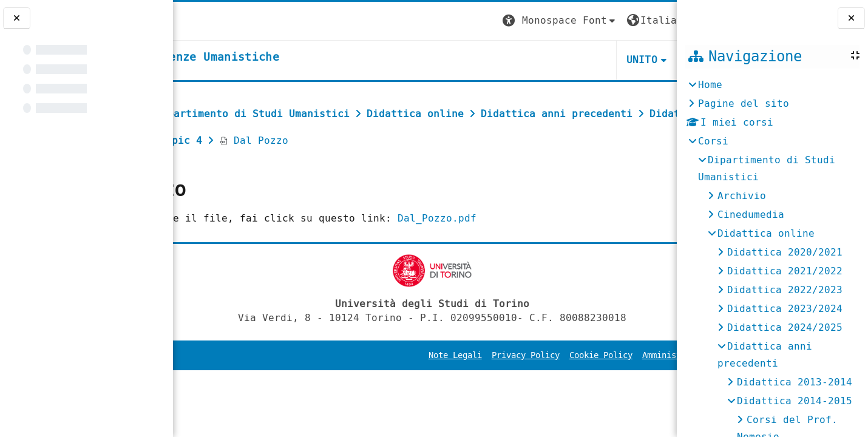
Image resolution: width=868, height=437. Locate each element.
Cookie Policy (554, 382)
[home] (275, 58)
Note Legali (408, 382)
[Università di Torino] (211, 20)
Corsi (713, 141)
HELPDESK (602, 60)
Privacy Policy (478, 382)
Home (710, 85)
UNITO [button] (532, 60)
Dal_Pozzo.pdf (533, 245)
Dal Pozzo (225, 167)
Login (652, 20)
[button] (450, 21)
